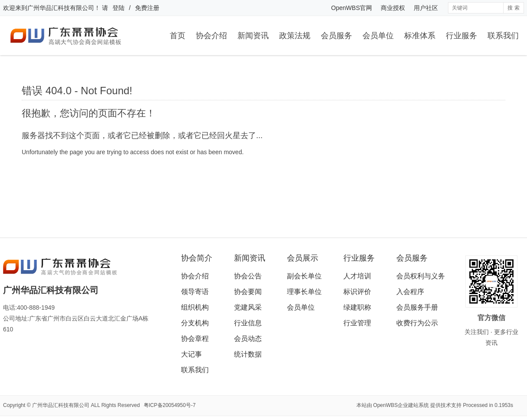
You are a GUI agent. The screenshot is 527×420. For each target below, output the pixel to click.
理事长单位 (304, 292)
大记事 (191, 354)
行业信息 (248, 323)
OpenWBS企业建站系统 (401, 405)
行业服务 (461, 36)
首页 (178, 36)
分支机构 (195, 323)
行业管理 (357, 323)
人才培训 (357, 276)
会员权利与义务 (421, 276)
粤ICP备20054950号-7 (170, 405)
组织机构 (195, 307)
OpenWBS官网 (352, 8)
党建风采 (248, 307)
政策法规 (295, 36)
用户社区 (426, 8)
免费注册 (147, 8)
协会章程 (195, 339)
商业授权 (393, 8)
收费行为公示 (417, 323)
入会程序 (410, 292)
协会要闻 (248, 292)
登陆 (119, 8)
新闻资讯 (253, 36)
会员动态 (248, 339)
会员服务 (336, 36)
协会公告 (248, 276)
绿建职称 (357, 307)
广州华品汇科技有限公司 (61, 8)
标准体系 (420, 36)
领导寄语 (195, 292)
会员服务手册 (417, 307)
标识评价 (357, 292)
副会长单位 (304, 276)
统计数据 (248, 354)
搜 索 (513, 8)
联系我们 (503, 36)
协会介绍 (211, 36)
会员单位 (378, 36)
